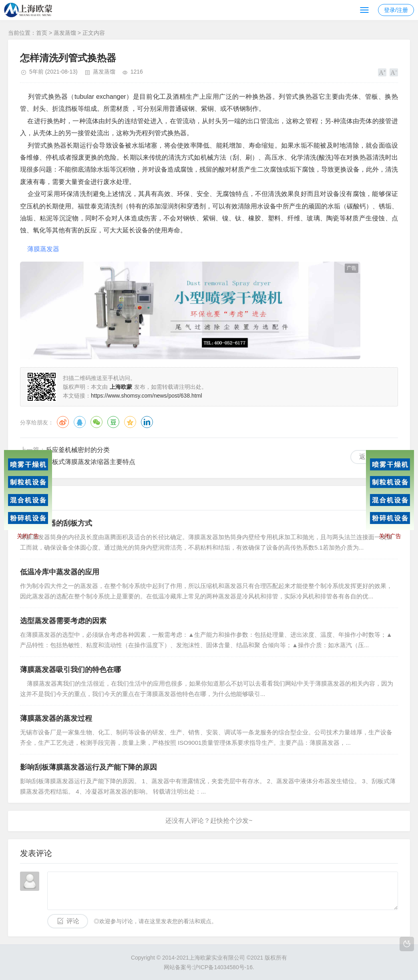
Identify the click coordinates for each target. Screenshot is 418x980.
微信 (96, 422)
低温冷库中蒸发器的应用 (60, 572)
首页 (42, 33)
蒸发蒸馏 (65, 33)
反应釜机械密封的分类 (78, 450)
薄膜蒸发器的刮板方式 (56, 523)
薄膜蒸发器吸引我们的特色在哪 (70, 670)
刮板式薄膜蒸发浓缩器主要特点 (90, 462)
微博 (63, 422)
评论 (73, 921)
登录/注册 (396, 10)
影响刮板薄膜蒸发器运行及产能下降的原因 (88, 767)
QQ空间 (130, 422)
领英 (147, 422)
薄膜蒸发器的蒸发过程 (56, 718)
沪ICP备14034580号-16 (223, 967)
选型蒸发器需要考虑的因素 (63, 621)
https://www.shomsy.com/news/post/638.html (147, 396)
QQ (80, 422)
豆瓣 (113, 422)
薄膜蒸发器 (43, 249)
